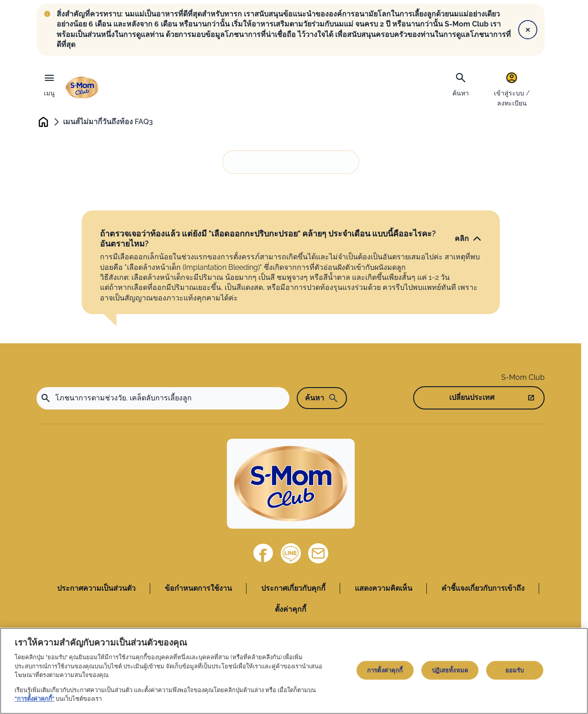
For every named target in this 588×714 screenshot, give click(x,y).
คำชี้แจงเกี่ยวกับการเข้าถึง (483, 589)
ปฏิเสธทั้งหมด (450, 670)
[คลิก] (468, 239)
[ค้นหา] (461, 84)
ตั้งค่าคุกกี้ (291, 610)
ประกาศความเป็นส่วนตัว (96, 589)
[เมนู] (49, 83)
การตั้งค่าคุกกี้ (385, 670)
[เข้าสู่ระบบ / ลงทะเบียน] (512, 89)
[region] (294, 671)
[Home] (291, 484)
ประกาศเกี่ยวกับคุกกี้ (293, 589)
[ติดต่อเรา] (318, 554)
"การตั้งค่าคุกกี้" (34, 699)
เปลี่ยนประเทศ (472, 398)
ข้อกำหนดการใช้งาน (198, 589)
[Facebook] (263, 554)
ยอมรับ (515, 670)
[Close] (528, 30)
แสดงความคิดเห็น (383, 589)
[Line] (291, 554)
